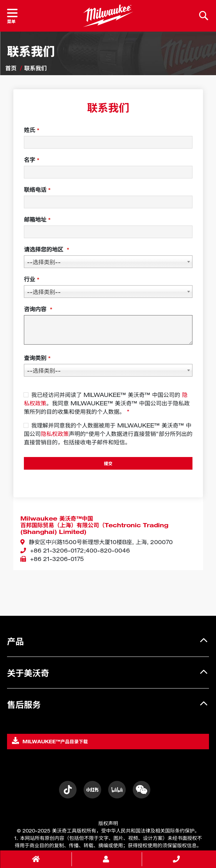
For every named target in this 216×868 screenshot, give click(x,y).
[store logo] (108, 16)
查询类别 (35, 358)
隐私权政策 (55, 434)
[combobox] (108, 262)
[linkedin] (142, 790)
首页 (11, 68)
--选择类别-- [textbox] (44, 262)
